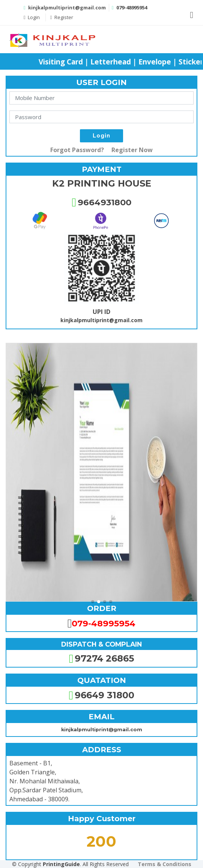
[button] (93, 602)
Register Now (132, 150)
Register (62, 17)
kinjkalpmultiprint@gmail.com (67, 7)
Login (32, 17)
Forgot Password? (77, 150)
